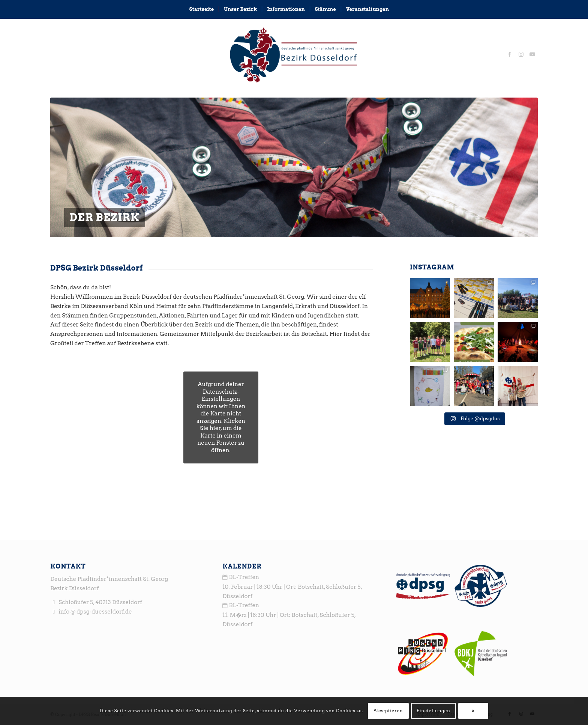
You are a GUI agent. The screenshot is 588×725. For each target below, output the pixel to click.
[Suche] (399, 9)
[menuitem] (202, 9)
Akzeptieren (388, 711)
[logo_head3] (294, 54)
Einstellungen (433, 711)
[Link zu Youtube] (532, 54)
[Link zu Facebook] (510, 54)
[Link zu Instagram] (521, 54)
